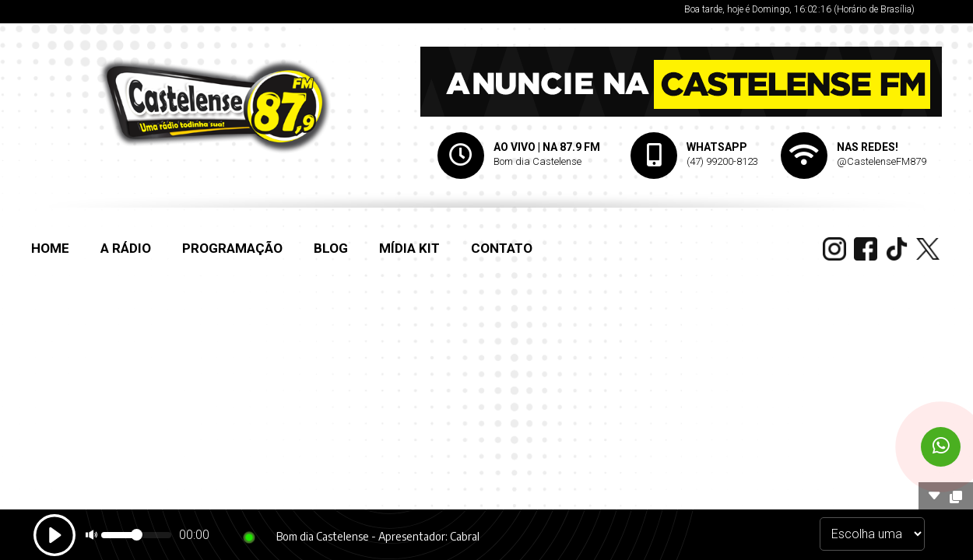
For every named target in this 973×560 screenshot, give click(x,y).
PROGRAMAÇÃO (232, 248)
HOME (50, 248)
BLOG (331, 248)
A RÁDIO (126, 248)
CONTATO (502, 248)
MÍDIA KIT (409, 248)
